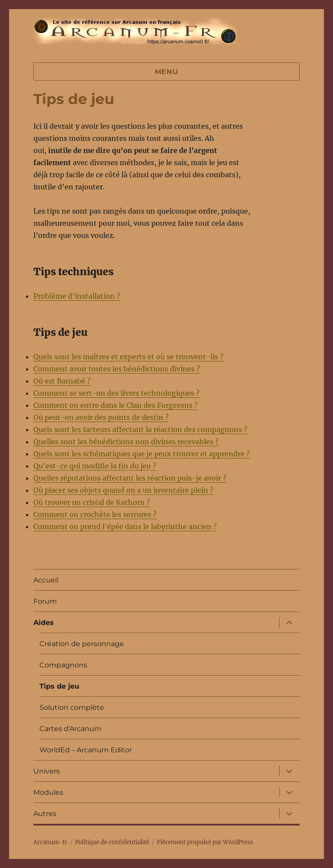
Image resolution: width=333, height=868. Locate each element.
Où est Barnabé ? (62, 381)
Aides (44, 623)
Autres (45, 814)
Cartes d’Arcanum (70, 729)
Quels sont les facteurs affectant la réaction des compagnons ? (140, 429)
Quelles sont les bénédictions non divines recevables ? (126, 442)
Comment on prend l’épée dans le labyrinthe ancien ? (125, 527)
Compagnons (63, 665)
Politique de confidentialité (112, 842)
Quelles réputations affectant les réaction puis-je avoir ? (130, 478)
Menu (167, 72)
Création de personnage (82, 644)
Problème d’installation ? (77, 296)
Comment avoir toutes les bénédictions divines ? (117, 369)
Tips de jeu (59, 686)
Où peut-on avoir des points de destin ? (101, 417)
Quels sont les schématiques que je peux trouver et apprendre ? (142, 454)
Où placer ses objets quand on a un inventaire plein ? (123, 490)
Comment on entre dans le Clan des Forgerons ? (116, 405)
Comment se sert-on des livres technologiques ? (116, 393)
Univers (47, 771)
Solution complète (72, 707)
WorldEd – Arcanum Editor (86, 750)
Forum (45, 601)
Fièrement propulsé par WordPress (205, 842)
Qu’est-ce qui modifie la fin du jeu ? (95, 466)
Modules (48, 792)
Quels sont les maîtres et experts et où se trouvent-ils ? (128, 357)
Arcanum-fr (135, 31)
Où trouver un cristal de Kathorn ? (92, 502)
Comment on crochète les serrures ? (95, 514)
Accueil (46, 580)
